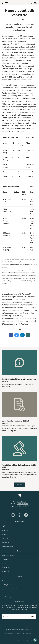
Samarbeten (5, 567)
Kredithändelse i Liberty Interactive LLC (19, 379)
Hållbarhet (5, 560)
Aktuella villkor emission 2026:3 (15, 421)
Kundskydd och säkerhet (9, 585)
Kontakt (19, 576)
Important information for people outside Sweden (19, 641)
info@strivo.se (21, 502)
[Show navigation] (35, 3)
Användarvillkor (9, 633)
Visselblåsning (6, 597)
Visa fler (19, 485)
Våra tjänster (19, 522)
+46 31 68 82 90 (22, 504)
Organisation (6, 571)
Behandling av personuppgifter (26, 633)
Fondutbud (5, 534)
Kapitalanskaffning (7, 546)
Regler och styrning (8, 556)
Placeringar (5, 530)
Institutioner (5, 542)
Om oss (19, 551)
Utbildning (5, 538)
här (26, 609)
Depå (3, 526)
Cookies (19, 637)
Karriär (4, 564)
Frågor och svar (7, 593)
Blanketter (5, 581)
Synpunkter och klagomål (9, 589)
